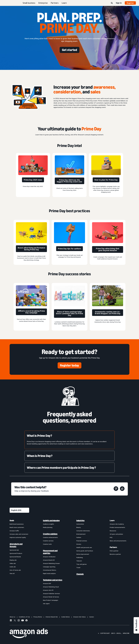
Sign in (119, 3)
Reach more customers (17, 527)
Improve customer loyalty (18, 537)
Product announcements (117, 527)
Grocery (79, 544)
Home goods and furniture (85, 551)
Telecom (79, 561)
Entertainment (81, 534)
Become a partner (115, 554)
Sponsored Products (16, 553)
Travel (78, 567)
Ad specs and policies (116, 534)
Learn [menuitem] (112, 520)
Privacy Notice (38, 617)
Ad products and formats (16, 545)
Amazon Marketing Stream (51, 563)
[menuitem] (19, 562)
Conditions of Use (24, 617)
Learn (64, 3)
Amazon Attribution (49, 557)
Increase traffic (14, 531)
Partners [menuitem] (113, 547)
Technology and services (53, 580)
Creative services (48, 541)
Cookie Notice (65, 617)
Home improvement (83, 554)
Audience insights (48, 524)
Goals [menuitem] (12, 520)
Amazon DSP (47, 583)
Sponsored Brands (15, 557)
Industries (80, 520)
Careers (92, 617)
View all (12, 573)
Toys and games (82, 564)
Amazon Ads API (48, 590)
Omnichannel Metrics (50, 570)
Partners (55, 3)
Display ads (13, 560)
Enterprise (43, 3)
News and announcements (118, 541)
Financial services (82, 541)
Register (130, 3)
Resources (113, 531)
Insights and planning (51, 520)
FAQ (111, 537)
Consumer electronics (83, 531)
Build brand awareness (17, 524)
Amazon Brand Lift (49, 560)
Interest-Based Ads (52, 617)
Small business (29, 3)
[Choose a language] (19, 510)
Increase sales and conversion (19, 534)
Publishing (80, 557)
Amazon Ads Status (79, 617)
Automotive (80, 524)
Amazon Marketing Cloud (51, 587)
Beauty (79, 527)
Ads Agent (46, 604)
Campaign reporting (49, 567)
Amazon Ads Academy (117, 524)
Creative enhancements (50, 537)
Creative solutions (50, 534)
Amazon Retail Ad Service (51, 597)
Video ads (13, 563)
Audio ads (13, 567)
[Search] (112, 3)
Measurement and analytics (50, 552)
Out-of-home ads (15, 570)
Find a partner (114, 551)
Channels (80, 574)
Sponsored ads (14, 550)
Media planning (48, 527)
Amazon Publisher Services (51, 593)
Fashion (79, 537)
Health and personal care (84, 547)
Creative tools (47, 544)
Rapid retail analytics (49, 573)
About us (12, 617)
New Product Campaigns (51, 600)
